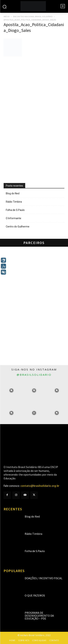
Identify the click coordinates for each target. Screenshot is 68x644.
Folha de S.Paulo (15, 210)
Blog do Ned (13, 193)
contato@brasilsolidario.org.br (40, 486)
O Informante (14, 218)
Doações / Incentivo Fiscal (44, 578)
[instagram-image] (11, 390)
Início (7, 16)
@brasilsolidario (34, 375)
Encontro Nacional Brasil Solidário (33, 16)
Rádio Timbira (14, 202)
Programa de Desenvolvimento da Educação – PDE (39, 616)
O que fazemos (35, 595)
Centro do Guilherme (18, 227)
